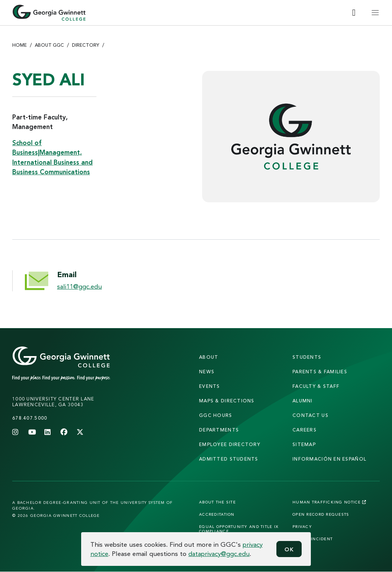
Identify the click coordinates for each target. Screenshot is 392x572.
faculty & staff (316, 386)
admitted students (229, 459)
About (209, 357)
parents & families (320, 372)
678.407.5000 (30, 418)
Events (210, 386)
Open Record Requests (321, 514)
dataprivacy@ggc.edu (219, 553)
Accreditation (217, 514)
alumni (303, 401)
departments (219, 430)
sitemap (304, 444)
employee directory (230, 444)
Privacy (302, 526)
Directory (86, 45)
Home (20, 45)
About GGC (49, 45)
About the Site (217, 502)
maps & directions (227, 401)
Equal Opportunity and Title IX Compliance (239, 529)
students (307, 357)
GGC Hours (216, 415)
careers (305, 430)
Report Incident (313, 539)
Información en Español (329, 459)
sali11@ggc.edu (79, 286)
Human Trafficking (329, 502)
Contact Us (310, 415)
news (207, 372)
